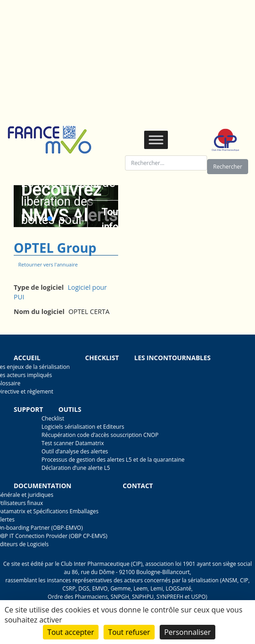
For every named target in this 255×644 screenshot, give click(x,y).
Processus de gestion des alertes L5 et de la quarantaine (113, 460)
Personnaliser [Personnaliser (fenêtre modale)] (187, 632)
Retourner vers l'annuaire (48, 264)
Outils (70, 409)
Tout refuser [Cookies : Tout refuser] (129, 632)
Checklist (102, 358)
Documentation (42, 486)
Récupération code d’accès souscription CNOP (100, 435)
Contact (138, 486)
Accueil (27, 358)
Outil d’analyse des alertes (75, 451)
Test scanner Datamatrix (73, 443)
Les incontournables (172, 358)
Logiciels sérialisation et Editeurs (83, 427)
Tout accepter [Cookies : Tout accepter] (71, 632)
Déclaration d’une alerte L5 (76, 468)
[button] (50, 218)
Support (28, 409)
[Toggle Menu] (156, 140)
